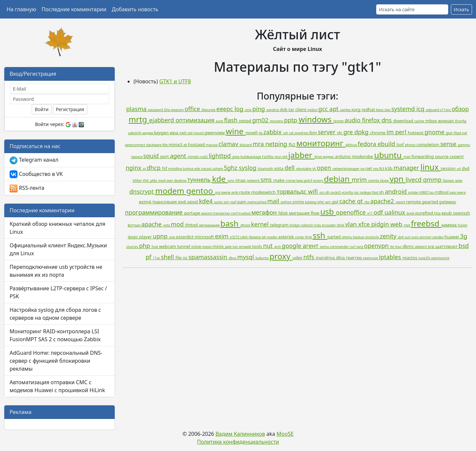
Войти (41, 109)
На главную (21, 9)
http (438, 213)
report (401, 202)
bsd (464, 246)
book (411, 213)
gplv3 (308, 181)
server (328, 132)
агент (311, 246)
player (146, 237)
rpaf (234, 202)
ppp (453, 192)
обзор (460, 109)
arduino (343, 156)
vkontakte (304, 169)
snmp (299, 202)
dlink (341, 225)
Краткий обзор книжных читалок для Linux (57, 228)
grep (236, 157)
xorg (357, 109)
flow (316, 213)
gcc (324, 109)
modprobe (363, 156)
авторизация (210, 225)
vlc (340, 133)
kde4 (207, 201)
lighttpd (220, 156)
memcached (257, 202)
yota (167, 225)
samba (346, 110)
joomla (374, 181)
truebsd (245, 213)
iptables (391, 257)
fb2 (292, 144)
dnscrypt (142, 191)
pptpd (246, 121)
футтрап (135, 225)
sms (267, 180)
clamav (229, 144)
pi (145, 169)
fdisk (284, 213)
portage (193, 213)
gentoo (200, 191)
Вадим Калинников (240, 434)
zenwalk (245, 247)
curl (353, 247)
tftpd (458, 133)
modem (171, 191)
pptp (291, 120)
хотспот (426, 237)
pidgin (381, 224)
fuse (156, 247)
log (239, 109)
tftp (165, 145)
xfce (365, 224)
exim (222, 236)
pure (220, 121)
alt (186, 145)
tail (191, 133)
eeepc (226, 109)
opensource (440, 258)
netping (277, 144)
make (279, 180)
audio (354, 120)
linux (431, 167)
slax (388, 110)
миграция (300, 213)
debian (338, 179)
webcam (168, 246)
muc (399, 247)
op (363, 169)
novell (252, 133)
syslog (249, 168)
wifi (314, 191)
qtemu (347, 237)
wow (459, 181)
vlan (352, 224)
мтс (329, 202)
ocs (322, 192)
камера (450, 225)
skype (385, 181)
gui (450, 133)
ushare (218, 169)
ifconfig (461, 121)
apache (152, 224)
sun (408, 237)
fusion (463, 225)
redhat (369, 109)
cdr (286, 133)
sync (232, 181)
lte (392, 247)
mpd (162, 181)
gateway (448, 202)
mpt (407, 225)
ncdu (318, 225)
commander (340, 247)
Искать (461, 9)
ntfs (310, 257)
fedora (368, 144)
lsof (401, 144)
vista (279, 168)
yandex (438, 237)
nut (269, 246)
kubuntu (262, 258)
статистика (295, 181)
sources (133, 247)
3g (464, 236)
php (145, 246)
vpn (398, 179)
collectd (307, 225)
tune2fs (425, 258)
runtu (268, 156)
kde (220, 179)
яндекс (329, 157)
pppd (193, 202)
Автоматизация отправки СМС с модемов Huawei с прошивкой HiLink (57, 386)
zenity (389, 236)
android (397, 191)
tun (236, 247)
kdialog (311, 202)
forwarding (423, 156)
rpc (357, 192)
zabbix (273, 132)
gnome (435, 132)
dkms (409, 246)
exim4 (145, 202)
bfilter (138, 181)
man (408, 157)
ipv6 (183, 202)
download (404, 121)
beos (380, 110)
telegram (280, 225)
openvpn (377, 246)
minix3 (176, 144)
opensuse (371, 258)
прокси (137, 157)
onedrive (302, 133)
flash (232, 120)
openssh (461, 213)
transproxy (222, 213)
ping (260, 109)
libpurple (209, 110)
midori (313, 110)
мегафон (265, 212)
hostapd (197, 144)
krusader (329, 225)
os (186, 258)
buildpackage (251, 157)
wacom (207, 213)
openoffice (352, 212)
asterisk (287, 237)
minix (219, 246)
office (193, 109)
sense (449, 144)
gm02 (261, 120)
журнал (446, 121)
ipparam (178, 110)
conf (235, 213)
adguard (433, 110)
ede (198, 169)
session (449, 168)
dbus (233, 258)
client (301, 109)
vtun (278, 157)
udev (298, 258)
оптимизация (196, 120)
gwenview (215, 133)
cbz (367, 202)
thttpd (192, 225)
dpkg (362, 132)
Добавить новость (135, 9)
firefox (372, 120)
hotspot (416, 133)
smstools (373, 237)
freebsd (426, 223)
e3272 (235, 237)
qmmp (433, 180)
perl (402, 132)
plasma (137, 109)
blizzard (246, 145)
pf (149, 257)
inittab (197, 247)
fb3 (382, 169)
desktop (180, 181)
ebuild (387, 144)
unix (249, 110)
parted (335, 237)
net (369, 168)
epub (447, 213)
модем (148, 133)
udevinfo (135, 133)
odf (379, 212)
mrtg (139, 119)
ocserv (318, 181)
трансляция (165, 202)
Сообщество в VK (36, 174)
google (292, 246)
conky (300, 237)
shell (168, 257)
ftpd (376, 192)
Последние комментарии (74, 9)
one (172, 237)
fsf (165, 168)
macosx (212, 145)
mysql (246, 257)
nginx (134, 168)
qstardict (185, 237)
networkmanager (346, 169)
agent (179, 156)
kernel (261, 224)
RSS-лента (27, 188)
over (170, 181)
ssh (320, 235)
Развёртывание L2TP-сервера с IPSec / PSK (58, 292)
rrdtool (442, 192)
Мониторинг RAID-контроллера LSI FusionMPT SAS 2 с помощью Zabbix (55, 335)
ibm (314, 133)
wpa (175, 133)
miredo (194, 157)
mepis (207, 247)
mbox (432, 121)
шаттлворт (447, 246)
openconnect (136, 145)
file (179, 258)
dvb (284, 109)
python (287, 202)
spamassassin (209, 257)
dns (387, 120)
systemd (404, 109)
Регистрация (70, 109)
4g (261, 133)
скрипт (457, 156)
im (391, 132)
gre (349, 132)
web (397, 224)
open (325, 168)
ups (245, 237)
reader (273, 237)
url (459, 169)
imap (241, 180)
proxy (281, 256)
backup (359, 237)
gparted (431, 202)
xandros (273, 110)
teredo (339, 121)
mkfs (183, 133)
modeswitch (264, 192)
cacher (420, 121)
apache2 (383, 201)
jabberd (421, 247)
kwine (226, 192)
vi (315, 168)
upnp (161, 236)
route (245, 192)
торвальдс (292, 191)
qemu (325, 247)
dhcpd (246, 225)
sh (382, 192)
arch (278, 247)
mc (146, 180)
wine (236, 131)
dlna (341, 258)
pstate (414, 192)
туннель (200, 180)
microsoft (205, 237)
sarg (360, 247)
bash (231, 223)
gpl (336, 202)
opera (461, 192)
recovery (277, 121)
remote (414, 202)
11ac (157, 258)
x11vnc (446, 110)
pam (242, 202)
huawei (452, 237)
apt (335, 109)
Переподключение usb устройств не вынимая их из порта (56, 271)
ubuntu (389, 155)
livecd (414, 180)
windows (316, 119)
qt (361, 201)
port (165, 156)
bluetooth (266, 169)
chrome (378, 133)
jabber (301, 155)
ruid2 (204, 157)
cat (292, 133)
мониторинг (321, 143)
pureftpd (425, 213)
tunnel (184, 246)
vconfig (348, 192)
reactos (411, 258)
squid (152, 156)
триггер (354, 258)
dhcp (155, 168)
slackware (154, 145)
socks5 (336, 192)
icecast (207, 169)
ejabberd (162, 120)
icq (421, 109)
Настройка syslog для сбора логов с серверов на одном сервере (55, 314)
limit (309, 237)
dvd (466, 168)
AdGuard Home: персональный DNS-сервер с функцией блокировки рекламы (56, 361)
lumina (189, 169)
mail (274, 201)
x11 (370, 213)
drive (319, 157)
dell (290, 168)
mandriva (326, 258)
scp (431, 246)
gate (229, 247)
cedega (366, 192)
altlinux (352, 145)
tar (292, 109)
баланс (449, 181)
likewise (255, 237)
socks (219, 202)
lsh (264, 237)
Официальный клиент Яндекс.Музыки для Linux (58, 249)
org (218, 192)
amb (235, 192)
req (376, 169)
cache (348, 201)
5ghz (231, 168)
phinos (411, 145)
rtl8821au (427, 192)
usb (328, 211)
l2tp (167, 110)
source (442, 156)
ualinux (396, 212)
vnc (321, 202)
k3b (389, 168)
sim (227, 202)
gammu (464, 145)
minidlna (176, 169)
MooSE (285, 434)
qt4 (285, 157)
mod (178, 224)
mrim (360, 180)
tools (258, 246)
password (156, 110)
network (253, 181)
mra (259, 144)
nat (465, 133)
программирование (155, 212)
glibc (154, 181)
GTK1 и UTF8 (175, 81)
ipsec (134, 237)
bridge (295, 225)
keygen (162, 133)
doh (401, 237)
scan (416, 237)
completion (428, 144)
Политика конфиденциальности (238, 442)
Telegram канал (34, 160)
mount (199, 133)
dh (328, 192)
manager (407, 168)
